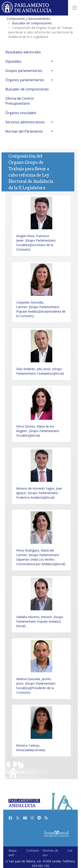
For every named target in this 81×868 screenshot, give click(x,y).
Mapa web (12, 853)
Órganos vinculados (21, 113)
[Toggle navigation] (75, 8)
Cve (70, 850)
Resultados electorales (23, 52)
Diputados (13, 61)
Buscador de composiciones (27, 89)
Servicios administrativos (25, 122)
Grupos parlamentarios (24, 71)
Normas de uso (50, 853)
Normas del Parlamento (24, 131)
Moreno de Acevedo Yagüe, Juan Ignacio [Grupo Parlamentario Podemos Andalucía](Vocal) (39, 493)
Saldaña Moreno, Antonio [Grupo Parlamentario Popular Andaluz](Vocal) (40, 621)
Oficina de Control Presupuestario (20, 101)
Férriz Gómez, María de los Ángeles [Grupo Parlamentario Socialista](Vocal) (38, 431)
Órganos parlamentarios (25, 80)
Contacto (33, 850)
